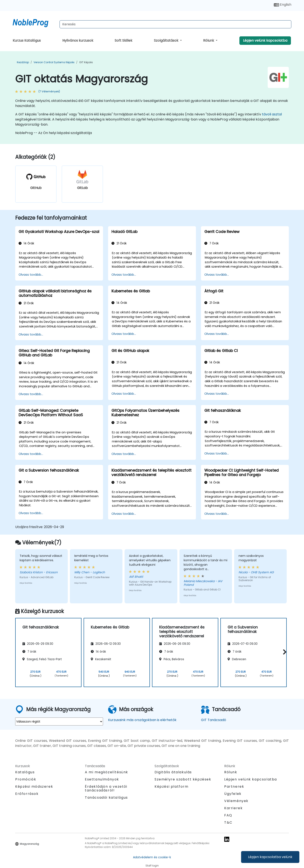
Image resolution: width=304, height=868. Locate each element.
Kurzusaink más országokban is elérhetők (142, 720)
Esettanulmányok (102, 779)
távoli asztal (272, 114)
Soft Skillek (123, 40)
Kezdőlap (23, 62)
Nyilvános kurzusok (78, 40)
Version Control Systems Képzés (54, 62)
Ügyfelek (233, 794)
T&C (228, 822)
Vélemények (236, 801)
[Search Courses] (175, 24)
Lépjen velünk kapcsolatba (265, 40)
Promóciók (26, 779)
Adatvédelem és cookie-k (152, 857)
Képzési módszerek (34, 787)
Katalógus (25, 772)
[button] (284, 652)
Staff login (152, 866)
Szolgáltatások (167, 40)
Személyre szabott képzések (183, 779)
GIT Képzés (86, 62)
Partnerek (234, 787)
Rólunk (209, 40)
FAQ (228, 815)
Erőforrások (27, 794)
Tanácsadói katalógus (106, 797)
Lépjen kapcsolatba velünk (270, 857)
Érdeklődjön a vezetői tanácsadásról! (106, 789)
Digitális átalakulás (173, 772)
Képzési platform (172, 787)
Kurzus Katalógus (27, 40)
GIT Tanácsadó (214, 720)
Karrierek (233, 808)
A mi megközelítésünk (107, 772)
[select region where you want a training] (59, 722)
